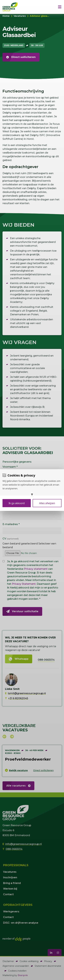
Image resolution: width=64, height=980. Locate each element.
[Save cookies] (17, 503)
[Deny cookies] (47, 503)
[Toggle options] (32, 494)
